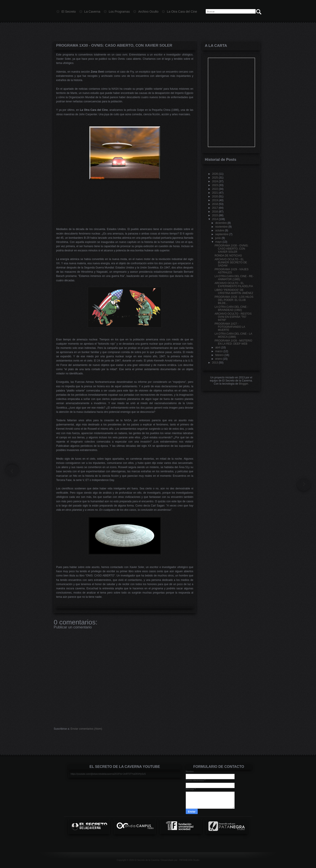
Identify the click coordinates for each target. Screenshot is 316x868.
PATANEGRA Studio (189, 860)
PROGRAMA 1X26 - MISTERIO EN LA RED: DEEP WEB (233, 342)
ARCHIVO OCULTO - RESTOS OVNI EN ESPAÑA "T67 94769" (233, 317)
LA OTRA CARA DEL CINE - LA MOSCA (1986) (233, 335)
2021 (215, 193)
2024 (215, 181)
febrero (219, 355)
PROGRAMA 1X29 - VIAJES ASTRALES (232, 271)
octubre (220, 230)
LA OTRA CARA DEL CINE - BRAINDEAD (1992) (231, 308)
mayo (218, 242)
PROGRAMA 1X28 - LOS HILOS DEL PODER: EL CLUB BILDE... (234, 300)
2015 (215, 215)
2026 (215, 174)
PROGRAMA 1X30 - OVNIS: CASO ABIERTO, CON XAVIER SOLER (114, 45)
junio (218, 238)
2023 (215, 185)
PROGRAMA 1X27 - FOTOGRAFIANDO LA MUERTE (230, 327)
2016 (215, 212)
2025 (215, 178)
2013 (215, 363)
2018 (215, 204)
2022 (215, 189)
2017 (215, 208)
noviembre (221, 227)
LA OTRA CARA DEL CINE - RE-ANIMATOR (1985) (234, 278)
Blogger (244, 384)
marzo (219, 351)
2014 (215, 219)
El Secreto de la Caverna (147, 860)
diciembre (221, 223)
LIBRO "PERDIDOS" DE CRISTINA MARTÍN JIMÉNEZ (234, 292)
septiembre (222, 234)
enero (219, 359)
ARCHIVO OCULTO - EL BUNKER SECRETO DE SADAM (231, 262)
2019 (215, 200)
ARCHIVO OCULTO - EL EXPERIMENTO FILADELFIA (234, 285)
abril (218, 348)
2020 (215, 197)
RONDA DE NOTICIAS (228, 256)
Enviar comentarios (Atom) (86, 729)
